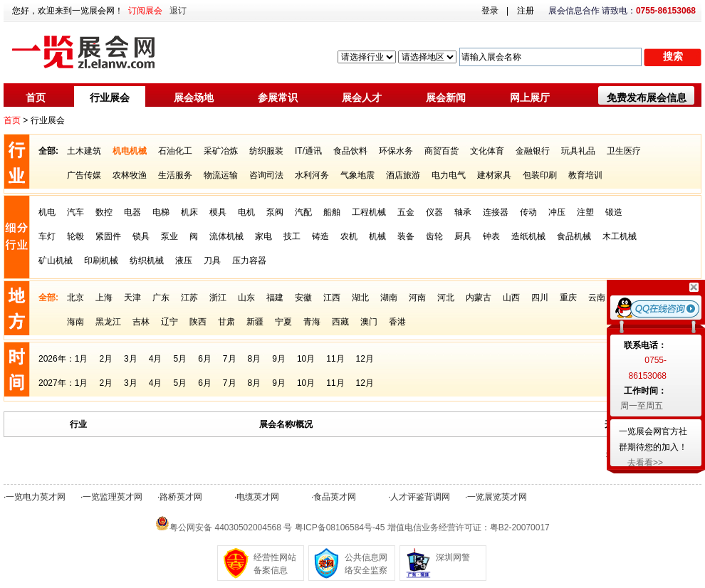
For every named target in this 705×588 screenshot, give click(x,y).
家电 (263, 236)
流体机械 (226, 236)
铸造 (320, 236)
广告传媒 (84, 175)
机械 (377, 236)
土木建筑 (84, 151)
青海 (312, 322)
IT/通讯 (308, 151)
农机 (349, 236)
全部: (48, 151)
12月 (365, 359)
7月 (230, 359)
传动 (528, 212)
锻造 (614, 212)
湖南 (389, 298)
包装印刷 (540, 175)
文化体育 (487, 151)
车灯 (47, 236)
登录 (490, 11)
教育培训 (585, 175)
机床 (189, 212)
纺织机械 (147, 261)
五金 (406, 212)
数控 (104, 212)
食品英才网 (335, 497)
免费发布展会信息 (647, 98)
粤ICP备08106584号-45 (340, 527)
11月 (335, 359)
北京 (75, 298)
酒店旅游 (403, 175)
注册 (526, 11)
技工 (292, 236)
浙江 (218, 298)
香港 (397, 322)
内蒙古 (479, 298)
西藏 (340, 322)
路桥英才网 (181, 497)
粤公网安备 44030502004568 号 (231, 527)
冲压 (557, 212)
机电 (47, 212)
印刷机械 (101, 261)
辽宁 (169, 322)
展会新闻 (446, 98)
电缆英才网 (258, 497)
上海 (104, 298)
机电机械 (130, 151)
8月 (255, 359)
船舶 (332, 212)
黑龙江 (108, 322)
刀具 (212, 261)
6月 (205, 359)
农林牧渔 (130, 175)
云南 (597, 298)
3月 (131, 359)
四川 (540, 298)
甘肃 (226, 322)
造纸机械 (528, 236)
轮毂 (75, 236)
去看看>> (645, 463)
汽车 (75, 212)
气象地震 (357, 175)
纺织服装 (266, 151)
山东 (246, 298)
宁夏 (283, 322)
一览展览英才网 (497, 497)
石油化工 (175, 151)
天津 (132, 298)
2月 (106, 359)
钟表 (491, 236)
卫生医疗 (624, 151)
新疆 (255, 322)
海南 (75, 322)
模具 (218, 212)
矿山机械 (56, 261)
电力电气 (449, 175)
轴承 (463, 212)
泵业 (169, 236)
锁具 (141, 236)
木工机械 (620, 236)
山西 (511, 298)
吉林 (141, 322)
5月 (180, 359)
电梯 (161, 212)
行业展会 (110, 98)
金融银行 (533, 151)
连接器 (496, 212)
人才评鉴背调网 (420, 497)
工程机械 (369, 212)
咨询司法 (266, 175)
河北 (446, 298)
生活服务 (175, 175)
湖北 (360, 298)
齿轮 (434, 236)
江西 (332, 298)
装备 (406, 236)
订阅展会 (145, 11)
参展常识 (278, 98)
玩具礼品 (578, 151)
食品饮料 (350, 151)
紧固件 (108, 236)
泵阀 (275, 212)
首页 (36, 98)
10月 (306, 359)
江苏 (189, 298)
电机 (246, 212)
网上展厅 (530, 98)
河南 (417, 298)
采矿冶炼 (221, 151)
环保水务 (396, 151)
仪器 (434, 212)
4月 (156, 359)
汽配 (303, 212)
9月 (279, 359)
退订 (178, 11)
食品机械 (574, 236)
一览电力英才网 (36, 497)
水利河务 (312, 175)
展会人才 (362, 98)
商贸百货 (442, 151)
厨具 (463, 236)
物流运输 (221, 175)
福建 (275, 298)
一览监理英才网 (113, 497)
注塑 (585, 212)
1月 (82, 359)
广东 (161, 298)
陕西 (198, 322)
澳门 (369, 322)
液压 (184, 261)
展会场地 (194, 98)
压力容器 (249, 261)
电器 (132, 212)
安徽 (303, 298)
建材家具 (494, 175)
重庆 (568, 298)
